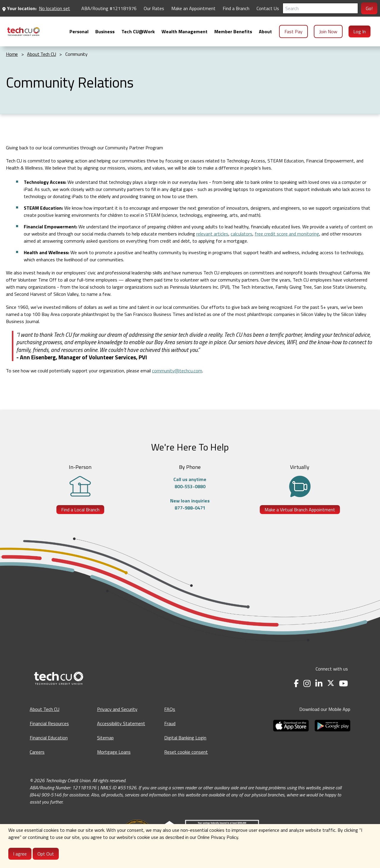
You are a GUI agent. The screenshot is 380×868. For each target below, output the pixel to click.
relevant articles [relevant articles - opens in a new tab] (212, 234)
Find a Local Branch (80, 510)
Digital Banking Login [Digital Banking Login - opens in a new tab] (185, 738)
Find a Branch (236, 8)
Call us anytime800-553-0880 (190, 483)
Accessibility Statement (121, 723)
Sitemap (105, 738)
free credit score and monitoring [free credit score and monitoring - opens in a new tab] (287, 234)
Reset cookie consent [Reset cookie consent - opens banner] (186, 752)
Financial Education (49, 738)
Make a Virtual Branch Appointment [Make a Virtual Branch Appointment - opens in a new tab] (300, 510)
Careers (37, 752)
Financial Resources (49, 723)
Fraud (170, 723)
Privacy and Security (117, 709)
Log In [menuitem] (360, 31)
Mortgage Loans (114, 752)
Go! (369, 8)
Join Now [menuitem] (328, 31)
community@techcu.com (177, 371)
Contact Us (268, 8)
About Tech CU (45, 709)
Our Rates (154, 8)
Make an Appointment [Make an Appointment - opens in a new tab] (193, 8)
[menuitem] (23, 31)
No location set (54, 8)
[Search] (320, 8)
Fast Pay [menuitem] (293, 31)
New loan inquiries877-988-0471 (190, 504)
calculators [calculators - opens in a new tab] (242, 234)
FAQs (170, 709)
